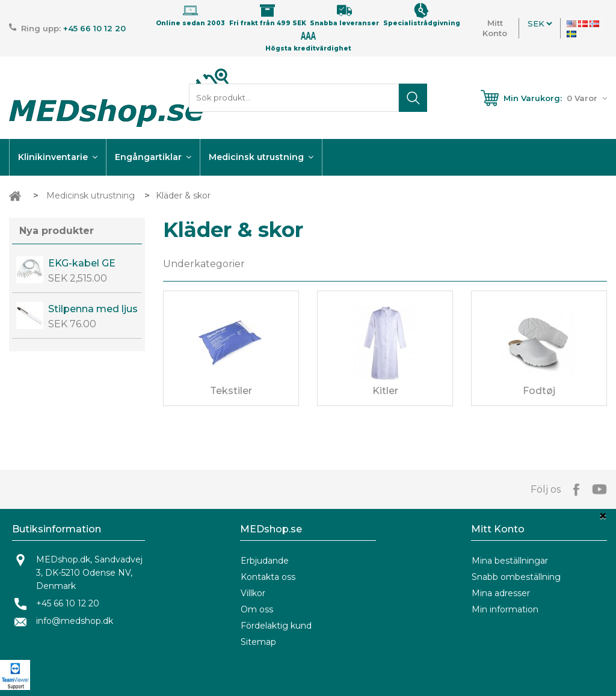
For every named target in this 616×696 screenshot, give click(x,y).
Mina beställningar (510, 561)
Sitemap (258, 642)
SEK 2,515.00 (78, 278)
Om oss (257, 609)
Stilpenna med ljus (93, 309)
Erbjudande (265, 561)
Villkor (253, 593)
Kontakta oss (268, 577)
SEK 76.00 (72, 324)
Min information (505, 609)
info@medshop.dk (75, 621)
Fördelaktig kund (276, 626)
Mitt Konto (495, 28)
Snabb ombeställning (516, 577)
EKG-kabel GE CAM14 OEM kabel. (82, 263)
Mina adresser (501, 593)
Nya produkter (57, 231)
